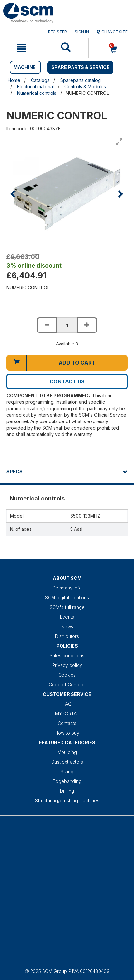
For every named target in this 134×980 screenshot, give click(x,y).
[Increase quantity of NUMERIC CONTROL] (87, 325)
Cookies (67, 675)
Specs (14, 472)
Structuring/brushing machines (67, 801)
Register (57, 32)
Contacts (67, 723)
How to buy (67, 733)
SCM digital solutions (67, 597)
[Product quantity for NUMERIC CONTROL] (67, 325)
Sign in (82, 32)
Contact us (67, 381)
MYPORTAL (67, 713)
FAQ (67, 704)
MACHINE (25, 67)
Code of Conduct (67, 684)
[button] (13, 194)
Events (67, 617)
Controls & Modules (85, 87)
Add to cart (77, 363)
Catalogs (40, 80)
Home (14, 80)
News (67, 626)
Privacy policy (67, 665)
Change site (112, 32)
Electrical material (35, 87)
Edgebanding (67, 781)
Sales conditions (67, 655)
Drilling (67, 791)
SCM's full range (67, 607)
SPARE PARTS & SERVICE (80, 67)
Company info (67, 588)
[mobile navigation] (21, 48)
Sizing (67, 772)
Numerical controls (37, 93)
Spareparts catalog (81, 80)
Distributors (67, 636)
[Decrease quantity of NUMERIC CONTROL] (47, 325)
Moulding (67, 752)
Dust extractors (67, 762)
